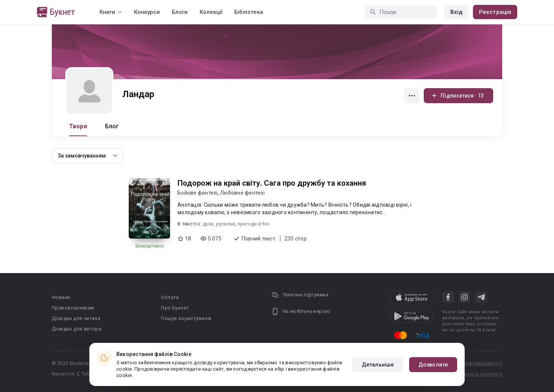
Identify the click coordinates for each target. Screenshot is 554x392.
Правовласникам (73, 308)
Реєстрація (495, 12)
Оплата (170, 297)
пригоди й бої (253, 224)
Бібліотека (249, 12)
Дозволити (433, 365)
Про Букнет (175, 308)
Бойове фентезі (198, 193)
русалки (226, 224)
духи (208, 224)
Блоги (180, 12)
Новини (61, 297)
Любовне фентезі (242, 193)
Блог (112, 126)
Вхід (456, 12)
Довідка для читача (76, 318)
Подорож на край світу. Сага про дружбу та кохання (272, 183)
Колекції (211, 12)
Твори (78, 126)
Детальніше (378, 365)
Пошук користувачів (186, 318)
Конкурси (147, 12)
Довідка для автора (77, 329)
